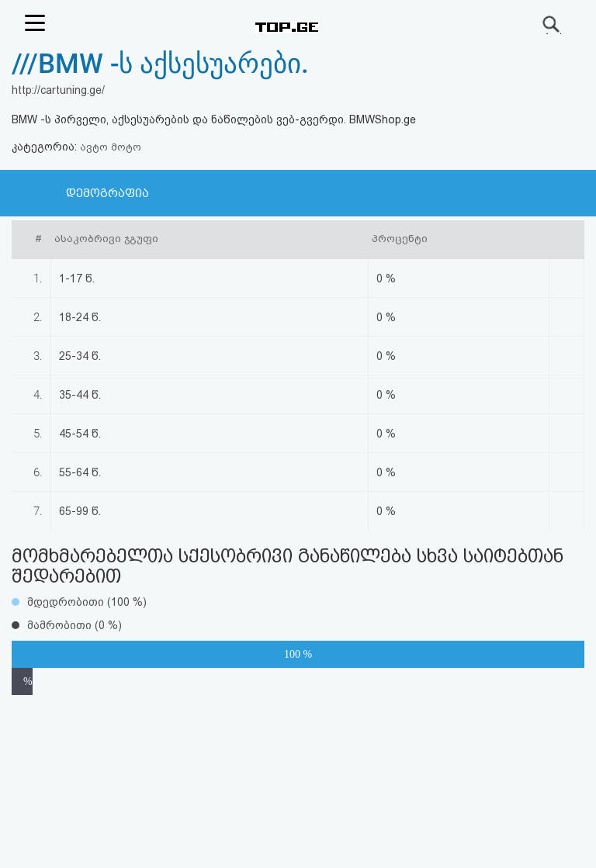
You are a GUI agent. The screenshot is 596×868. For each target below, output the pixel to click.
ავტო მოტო (111, 147)
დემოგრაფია (107, 193)
